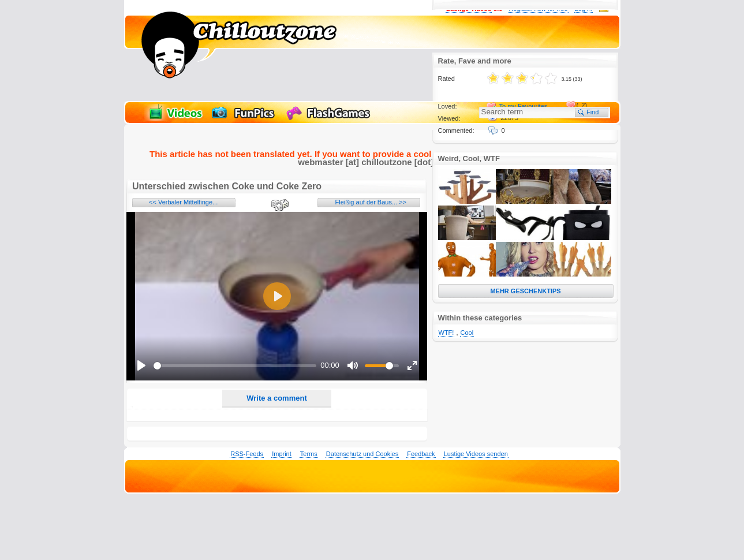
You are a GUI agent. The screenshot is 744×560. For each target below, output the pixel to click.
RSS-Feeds (247, 454)
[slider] (235, 366)
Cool (467, 333)
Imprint (282, 454)
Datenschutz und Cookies (362, 454)
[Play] (141, 365)
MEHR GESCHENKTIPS (525, 291)
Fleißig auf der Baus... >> (371, 202)
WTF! (446, 333)
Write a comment (277, 398)
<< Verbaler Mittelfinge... (183, 202)
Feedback (421, 454)
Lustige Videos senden (476, 454)
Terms (309, 454)
